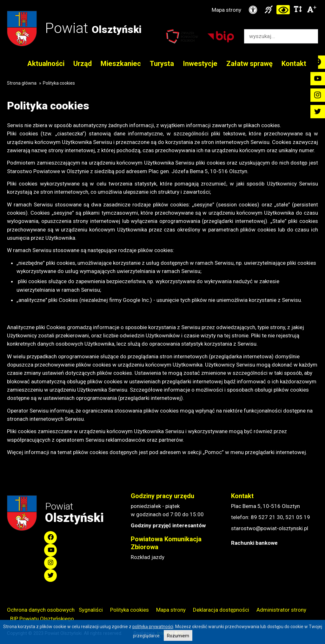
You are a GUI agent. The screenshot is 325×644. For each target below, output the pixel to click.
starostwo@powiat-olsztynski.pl (270, 528)
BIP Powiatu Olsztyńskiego (42, 619)
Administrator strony (281, 610)
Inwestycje (200, 64)
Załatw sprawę (249, 64)
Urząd (83, 64)
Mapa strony (226, 10)
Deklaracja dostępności (221, 610)
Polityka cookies (129, 610)
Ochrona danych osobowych (41, 610)
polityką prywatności (153, 627)
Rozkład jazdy (148, 557)
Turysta (162, 64)
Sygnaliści (91, 610)
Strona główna (22, 83)
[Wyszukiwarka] (274, 36)
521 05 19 (298, 517)
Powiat (93, 28)
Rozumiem (178, 636)
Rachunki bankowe (254, 543)
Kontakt (294, 64)
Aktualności (46, 64)
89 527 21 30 (267, 517)
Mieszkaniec (121, 64)
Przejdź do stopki (162, 0)
